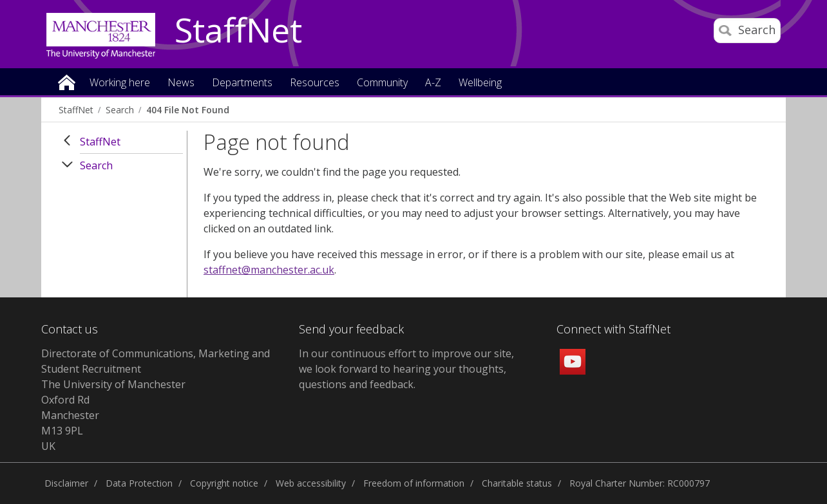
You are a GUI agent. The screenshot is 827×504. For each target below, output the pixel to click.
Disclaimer (66, 483)
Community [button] (382, 83)
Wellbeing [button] (480, 83)
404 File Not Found (188, 110)
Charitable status (517, 483)
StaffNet (238, 31)
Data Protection (139, 483)
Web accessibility (311, 483)
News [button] (181, 83)
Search (120, 110)
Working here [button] (120, 83)
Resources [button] (315, 83)
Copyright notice (224, 483)
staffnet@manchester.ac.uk (269, 270)
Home (67, 81)
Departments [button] (242, 83)
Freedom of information (414, 483)
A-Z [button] (433, 83)
